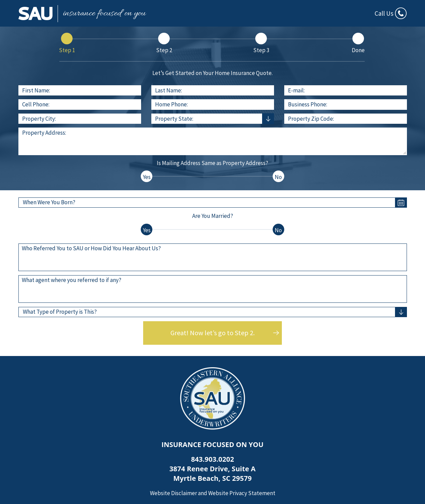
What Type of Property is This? (60, 312)
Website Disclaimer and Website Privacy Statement (213, 493)
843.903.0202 (212, 459)
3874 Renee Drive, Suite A (212, 469)
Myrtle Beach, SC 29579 (213, 478)
